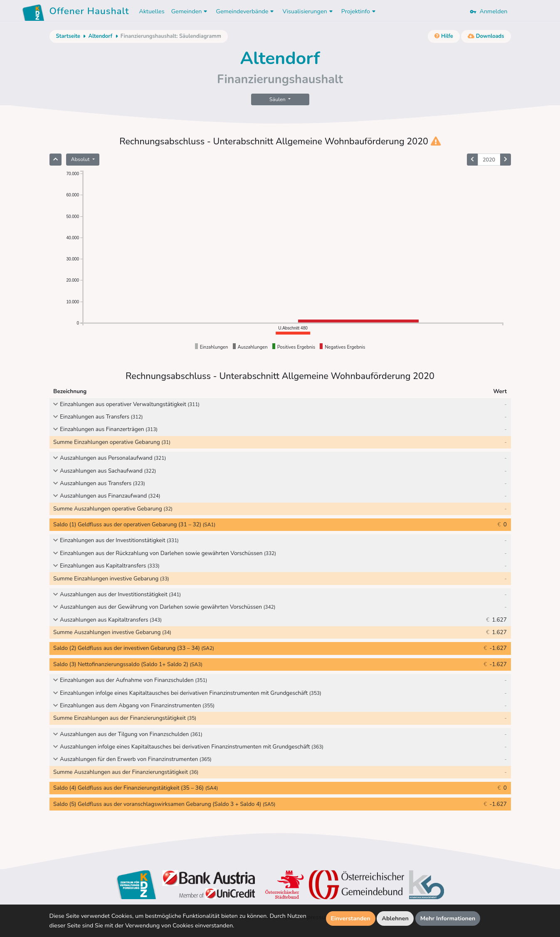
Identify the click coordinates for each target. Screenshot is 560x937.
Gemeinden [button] (190, 11)
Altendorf (100, 36)
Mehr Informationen (448, 918)
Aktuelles (152, 11)
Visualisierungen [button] (308, 11)
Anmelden (488, 11)
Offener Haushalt (89, 12)
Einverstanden (351, 918)
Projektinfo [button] (359, 11)
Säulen (278, 99)
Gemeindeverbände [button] (246, 11)
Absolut (81, 159)
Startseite (68, 36)
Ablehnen (395, 918)
